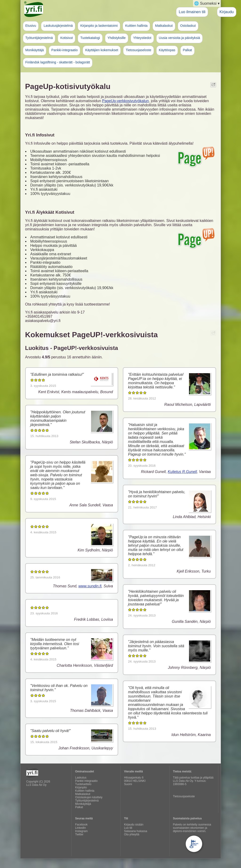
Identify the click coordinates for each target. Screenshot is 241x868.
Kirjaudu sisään (134, 825)
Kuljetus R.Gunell (182, 472)
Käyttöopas (167, 50)
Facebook (81, 825)
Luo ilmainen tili (192, 12)
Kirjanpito (81, 787)
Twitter (79, 834)
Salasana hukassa (136, 831)
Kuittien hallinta (136, 26)
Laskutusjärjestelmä (58, 26)
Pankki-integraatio (64, 50)
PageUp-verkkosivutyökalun (125, 101)
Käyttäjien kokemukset (102, 50)
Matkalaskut (164, 26)
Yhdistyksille (117, 38)
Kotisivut (66, 38)
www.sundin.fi (90, 586)
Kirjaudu (227, 12)
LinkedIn (80, 828)
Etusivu (31, 26)
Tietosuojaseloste (138, 50)
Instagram (81, 831)
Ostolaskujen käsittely (89, 797)
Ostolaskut (188, 26)
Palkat (187, 50)
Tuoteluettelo (83, 784)
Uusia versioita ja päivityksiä (179, 38)
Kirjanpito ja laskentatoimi (99, 26)
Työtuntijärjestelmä (39, 38)
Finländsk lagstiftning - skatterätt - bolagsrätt (58, 62)
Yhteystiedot (142, 38)
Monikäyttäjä (35, 50)
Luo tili (128, 828)
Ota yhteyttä (132, 834)
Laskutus (81, 778)
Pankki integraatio (86, 781)
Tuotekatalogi (90, 38)
